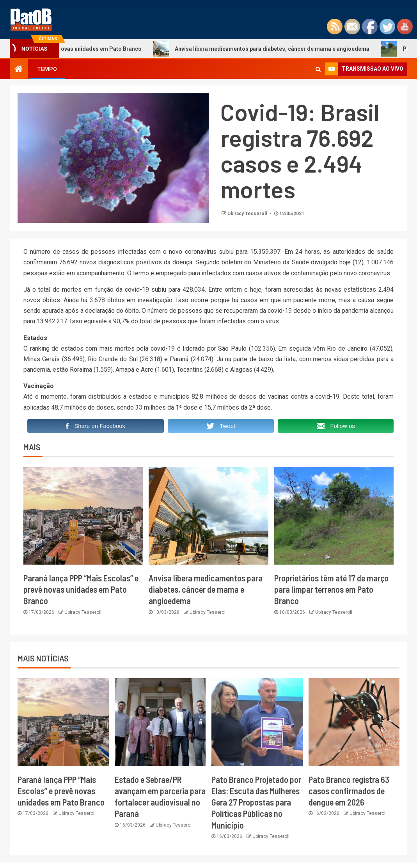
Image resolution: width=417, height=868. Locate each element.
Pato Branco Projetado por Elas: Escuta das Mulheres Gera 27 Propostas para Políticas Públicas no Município (256, 802)
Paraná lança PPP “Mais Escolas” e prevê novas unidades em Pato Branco (81, 589)
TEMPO (47, 69)
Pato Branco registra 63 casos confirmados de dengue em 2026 (349, 791)
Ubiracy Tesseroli (248, 214)
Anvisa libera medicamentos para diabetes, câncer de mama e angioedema (271, 49)
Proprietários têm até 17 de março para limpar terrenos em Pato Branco (331, 589)
